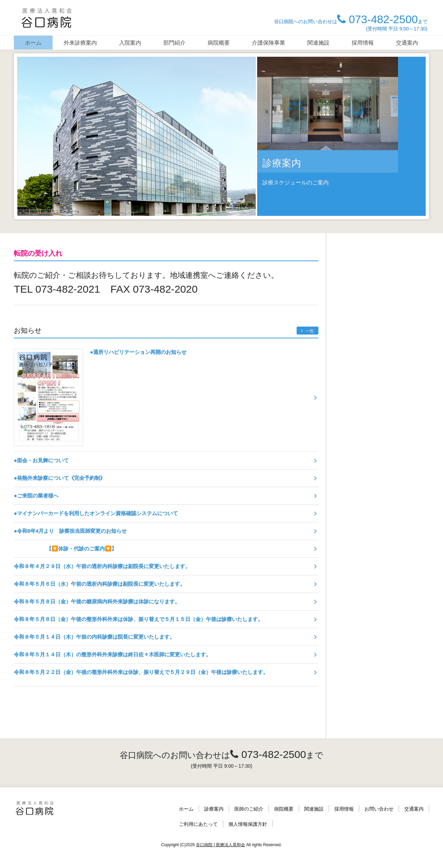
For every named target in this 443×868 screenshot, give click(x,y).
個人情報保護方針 (248, 824)
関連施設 (318, 43)
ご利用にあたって (198, 824)
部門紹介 (174, 43)
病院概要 (219, 43)
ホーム (33, 43)
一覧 (308, 331)
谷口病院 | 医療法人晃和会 (220, 845)
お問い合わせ (379, 809)
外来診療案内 (80, 43)
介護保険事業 (269, 43)
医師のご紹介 (249, 809)
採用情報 (363, 43)
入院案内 (130, 43)
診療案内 (214, 809)
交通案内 (407, 43)
